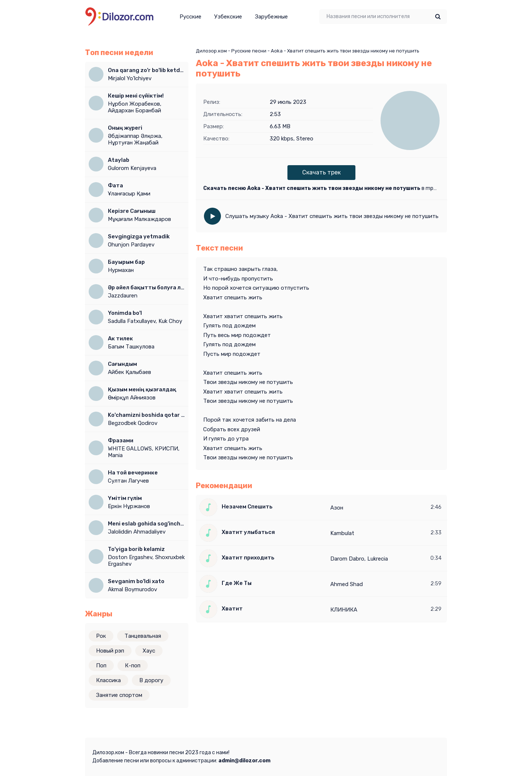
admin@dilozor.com (244, 761)
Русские (190, 17)
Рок (101, 636)
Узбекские (228, 17)
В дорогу (151, 680)
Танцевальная (143, 636)
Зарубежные (271, 17)
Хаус (149, 651)
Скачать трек (321, 172)
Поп (101, 666)
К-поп (133, 666)
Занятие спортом (119, 695)
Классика (108, 680)
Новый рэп (110, 651)
